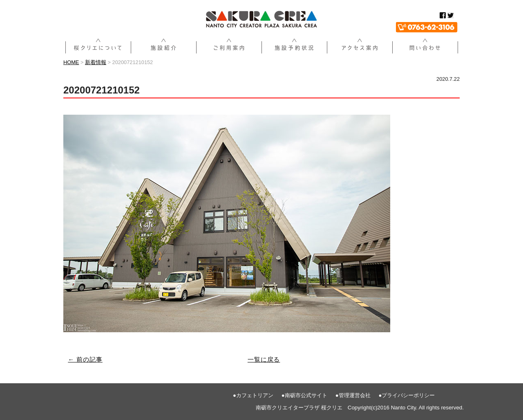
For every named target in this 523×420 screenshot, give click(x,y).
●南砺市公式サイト (304, 395)
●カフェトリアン (253, 395)
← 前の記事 (85, 359)
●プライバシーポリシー (407, 395)
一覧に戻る (264, 359)
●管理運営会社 (353, 395)
